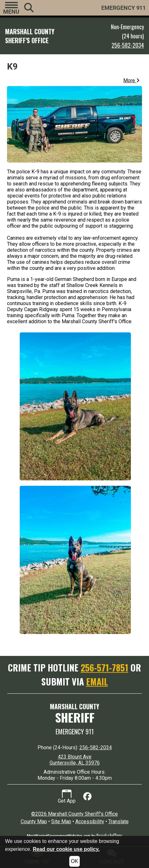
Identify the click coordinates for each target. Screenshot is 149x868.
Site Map (61, 821)
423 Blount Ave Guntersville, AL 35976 (75, 760)
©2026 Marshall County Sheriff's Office (74, 814)
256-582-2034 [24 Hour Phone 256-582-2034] (96, 748)
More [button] (131, 80)
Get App (67, 797)
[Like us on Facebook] (87, 797)
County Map (34, 821)
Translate (119, 821)
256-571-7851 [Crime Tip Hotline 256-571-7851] (105, 668)
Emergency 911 (75, 731)
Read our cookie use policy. (66, 849)
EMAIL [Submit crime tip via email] (97, 681)
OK (74, 861)
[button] (11, 8)
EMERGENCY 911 (124, 8)
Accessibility (90, 821)
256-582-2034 (128, 45)
